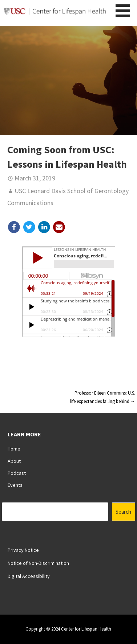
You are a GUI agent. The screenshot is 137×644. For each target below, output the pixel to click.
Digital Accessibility (29, 576)
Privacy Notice (23, 550)
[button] (125, 11)
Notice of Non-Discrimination (38, 563)
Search (123, 512)
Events (15, 485)
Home (14, 449)
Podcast (17, 473)
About (14, 461)
